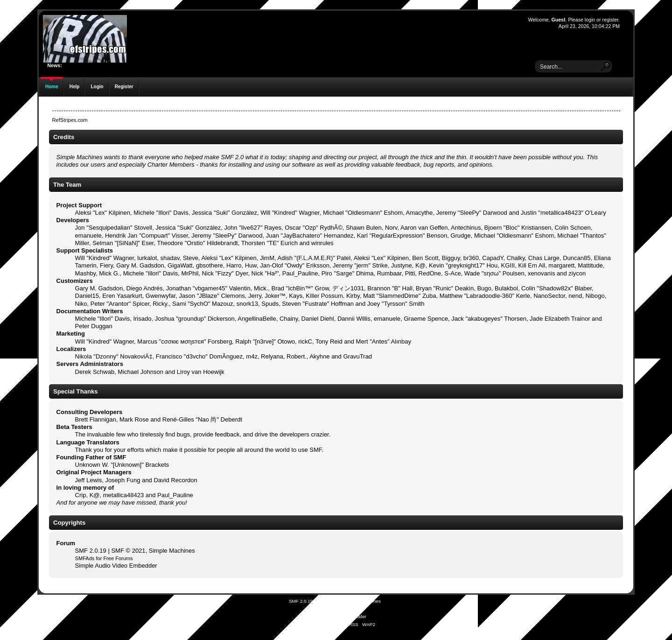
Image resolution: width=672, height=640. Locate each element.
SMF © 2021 (128, 551)
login (590, 20)
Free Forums (118, 558)
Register (124, 87)
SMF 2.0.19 (91, 551)
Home (52, 87)
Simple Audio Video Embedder (116, 566)
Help (75, 87)
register (610, 20)
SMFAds (85, 558)
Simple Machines (172, 551)
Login (97, 87)
